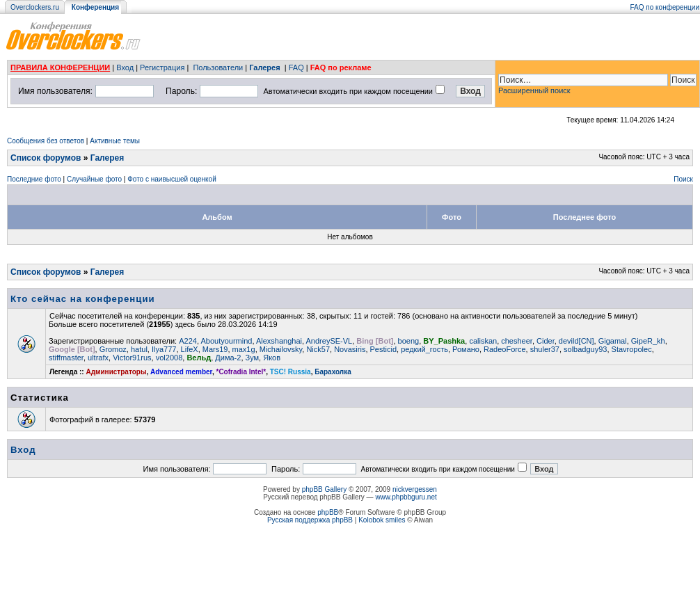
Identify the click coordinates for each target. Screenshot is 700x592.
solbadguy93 (585, 349)
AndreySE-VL (329, 341)
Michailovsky (281, 349)
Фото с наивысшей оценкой (172, 179)
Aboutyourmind (226, 341)
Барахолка (333, 372)
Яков (272, 358)
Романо (466, 349)
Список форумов (46, 158)
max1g (244, 349)
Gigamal (613, 341)
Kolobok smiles (382, 520)
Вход (125, 67)
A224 (188, 341)
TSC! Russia (291, 372)
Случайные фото (94, 179)
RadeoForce (505, 349)
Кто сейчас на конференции (83, 299)
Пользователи (218, 67)
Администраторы (116, 372)
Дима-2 (228, 358)
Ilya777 (164, 349)
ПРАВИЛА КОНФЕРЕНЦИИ (60, 67)
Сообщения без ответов (46, 141)
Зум (253, 358)
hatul (139, 349)
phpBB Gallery (324, 489)
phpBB (328, 512)
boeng (409, 341)
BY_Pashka (444, 341)
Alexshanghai (279, 341)
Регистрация (162, 67)
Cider (546, 341)
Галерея (264, 67)
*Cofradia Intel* (241, 372)
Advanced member (181, 372)
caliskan (483, 341)
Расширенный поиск (534, 90)
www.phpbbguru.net (406, 497)
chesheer (517, 341)
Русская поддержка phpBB (310, 520)
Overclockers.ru (35, 7)
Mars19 (215, 349)
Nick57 (318, 349)
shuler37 (545, 349)
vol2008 (169, 358)
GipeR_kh (648, 341)
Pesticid (384, 349)
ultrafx (98, 358)
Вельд (199, 358)
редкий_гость (424, 349)
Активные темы (115, 141)
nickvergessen (415, 489)
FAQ (296, 67)
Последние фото (34, 179)
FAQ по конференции (665, 7)
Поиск (683, 179)
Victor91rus (132, 358)
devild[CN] (576, 341)
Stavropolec (632, 349)
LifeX (190, 349)
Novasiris (350, 349)
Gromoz (113, 349)
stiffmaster (66, 358)
